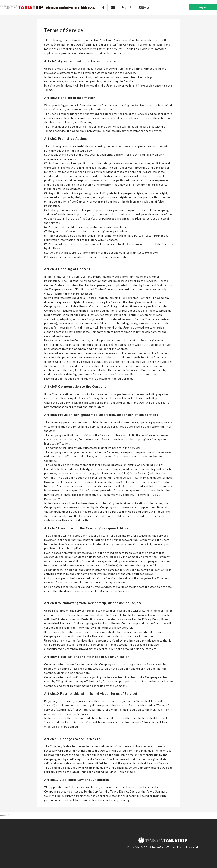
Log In (203, 7)
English (127, 7)
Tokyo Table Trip (22, 7)
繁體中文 (144, 7)
